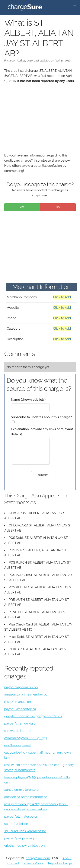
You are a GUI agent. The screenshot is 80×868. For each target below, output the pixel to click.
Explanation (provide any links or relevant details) (42, 432)
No (58, 207)
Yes (22, 207)
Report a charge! (60, 863)
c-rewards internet (18, 731)
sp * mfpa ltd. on (16, 824)
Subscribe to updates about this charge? (41, 417)
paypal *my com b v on (21, 687)
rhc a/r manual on (18, 702)
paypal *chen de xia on (21, 723)
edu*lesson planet (18, 745)
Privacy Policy (34, 863)
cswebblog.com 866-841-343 (26, 738)
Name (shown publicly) (28, 400)
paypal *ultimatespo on (21, 817)
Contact (13, 863)
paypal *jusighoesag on (21, 838)
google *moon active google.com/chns (33, 716)
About (67, 858)
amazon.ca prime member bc (26, 694)
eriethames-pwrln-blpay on (25, 846)
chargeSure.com (38, 858)
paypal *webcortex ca (20, 709)
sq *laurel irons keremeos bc (25, 831)
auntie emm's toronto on (22, 790)
